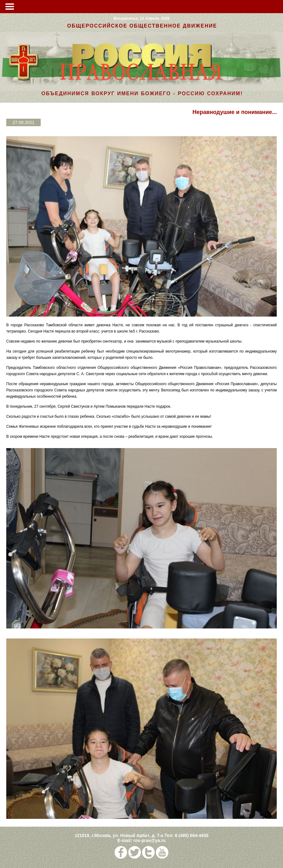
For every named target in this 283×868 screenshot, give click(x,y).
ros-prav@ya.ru (149, 840)
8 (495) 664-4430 (191, 835)
